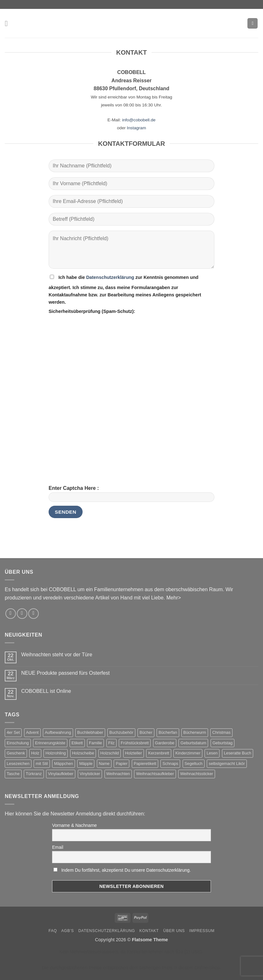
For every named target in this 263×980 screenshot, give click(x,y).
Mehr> (174, 598)
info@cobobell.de (139, 120)
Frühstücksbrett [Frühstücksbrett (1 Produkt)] (135, 743)
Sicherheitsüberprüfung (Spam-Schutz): (92, 311)
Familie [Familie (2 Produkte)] (95, 743)
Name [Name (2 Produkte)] (104, 764)
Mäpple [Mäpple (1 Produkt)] (86, 764)
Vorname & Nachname (74, 825)
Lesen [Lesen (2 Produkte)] (212, 753)
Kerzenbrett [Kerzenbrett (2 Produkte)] (158, 753)
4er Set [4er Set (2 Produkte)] (13, 732)
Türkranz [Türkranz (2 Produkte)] (34, 774)
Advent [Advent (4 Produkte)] (32, 732)
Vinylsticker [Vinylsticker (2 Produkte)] (90, 774)
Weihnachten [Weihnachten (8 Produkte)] (118, 774)
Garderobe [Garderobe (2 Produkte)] (165, 743)
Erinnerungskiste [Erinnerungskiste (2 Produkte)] (50, 743)
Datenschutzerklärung (110, 277)
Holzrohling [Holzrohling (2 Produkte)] (56, 753)
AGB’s (68, 931)
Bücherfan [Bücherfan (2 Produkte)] (168, 732)
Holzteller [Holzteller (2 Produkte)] (134, 753)
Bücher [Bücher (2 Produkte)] (146, 732)
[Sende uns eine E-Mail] (22, 614)
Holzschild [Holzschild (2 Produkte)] (110, 753)
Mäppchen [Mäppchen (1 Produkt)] (64, 764)
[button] (9, 23)
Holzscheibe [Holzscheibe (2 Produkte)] (83, 753)
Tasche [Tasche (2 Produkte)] (13, 774)
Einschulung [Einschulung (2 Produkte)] (18, 743)
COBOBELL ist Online (46, 691)
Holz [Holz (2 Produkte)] (35, 753)
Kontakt (149, 931)
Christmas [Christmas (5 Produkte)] (221, 732)
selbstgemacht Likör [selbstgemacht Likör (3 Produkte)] (227, 764)
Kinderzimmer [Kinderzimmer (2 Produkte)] (188, 753)
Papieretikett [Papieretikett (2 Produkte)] (145, 764)
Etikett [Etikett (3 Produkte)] (77, 743)
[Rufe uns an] (34, 614)
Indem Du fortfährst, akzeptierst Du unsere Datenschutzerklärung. (126, 870)
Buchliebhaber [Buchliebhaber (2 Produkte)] (90, 732)
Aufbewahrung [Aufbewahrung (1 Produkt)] (58, 732)
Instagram (136, 128)
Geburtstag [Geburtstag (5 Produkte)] (223, 743)
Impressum (202, 931)
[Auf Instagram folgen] (11, 614)
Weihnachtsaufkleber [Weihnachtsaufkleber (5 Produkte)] (155, 774)
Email (58, 847)
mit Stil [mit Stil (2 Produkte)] (42, 764)
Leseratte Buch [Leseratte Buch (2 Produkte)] (238, 753)
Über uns (174, 931)
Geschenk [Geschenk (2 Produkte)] (16, 753)
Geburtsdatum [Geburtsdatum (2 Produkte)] (193, 743)
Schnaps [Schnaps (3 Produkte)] (170, 764)
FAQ (53, 931)
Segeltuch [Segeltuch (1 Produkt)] (194, 764)
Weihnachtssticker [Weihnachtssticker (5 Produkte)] (197, 774)
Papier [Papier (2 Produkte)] (121, 764)
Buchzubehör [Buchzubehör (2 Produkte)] (121, 732)
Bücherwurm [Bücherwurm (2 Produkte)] (195, 732)
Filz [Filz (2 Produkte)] (111, 743)
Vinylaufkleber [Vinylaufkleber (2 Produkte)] (61, 774)
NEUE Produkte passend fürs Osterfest (65, 673)
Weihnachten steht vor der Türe (57, 655)
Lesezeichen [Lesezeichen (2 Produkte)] (18, 764)
